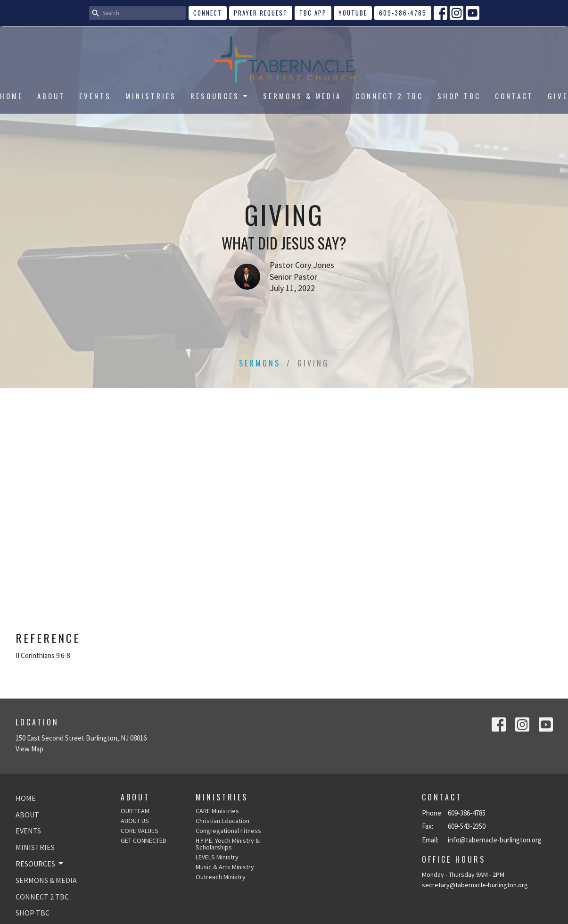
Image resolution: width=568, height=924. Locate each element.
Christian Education (222, 821)
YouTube (353, 13)
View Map (29, 749)
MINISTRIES (151, 96)
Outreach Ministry (221, 877)
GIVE (558, 96)
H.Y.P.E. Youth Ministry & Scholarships (228, 844)
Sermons (260, 363)
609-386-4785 (403, 13)
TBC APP (313, 13)
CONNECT (208, 13)
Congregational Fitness (228, 831)
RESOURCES (220, 96)
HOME (12, 96)
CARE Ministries (217, 811)
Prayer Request (261, 13)
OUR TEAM (135, 811)
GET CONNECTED (144, 841)
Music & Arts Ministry (225, 867)
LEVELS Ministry (217, 857)
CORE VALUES (140, 831)
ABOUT (51, 96)
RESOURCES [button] (40, 864)
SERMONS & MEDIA (302, 96)
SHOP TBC (459, 96)
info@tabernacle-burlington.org (495, 840)
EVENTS (95, 96)
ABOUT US (135, 821)
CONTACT (514, 96)
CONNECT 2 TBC (389, 96)
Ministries (222, 797)
